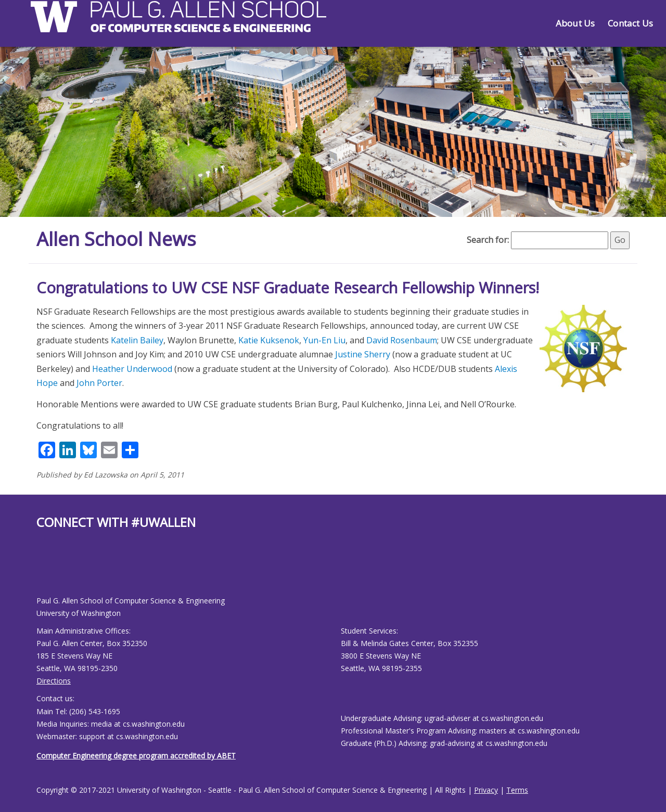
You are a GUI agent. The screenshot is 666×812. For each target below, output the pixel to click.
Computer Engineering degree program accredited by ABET (136, 756)
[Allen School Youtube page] (44, 571)
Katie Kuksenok (269, 340)
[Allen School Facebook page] (39, 571)
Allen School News (116, 239)
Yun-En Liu (324, 340)
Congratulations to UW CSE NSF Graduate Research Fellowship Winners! (288, 287)
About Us (575, 23)
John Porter (99, 383)
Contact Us (630, 23)
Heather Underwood (132, 369)
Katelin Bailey (137, 340)
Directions (54, 681)
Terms (517, 790)
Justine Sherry (363, 354)
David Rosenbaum (402, 340)
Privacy (486, 790)
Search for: (488, 240)
